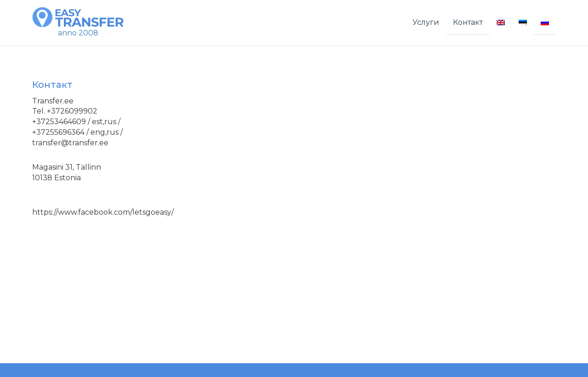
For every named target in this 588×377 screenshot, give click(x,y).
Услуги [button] (426, 22)
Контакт (468, 22)
